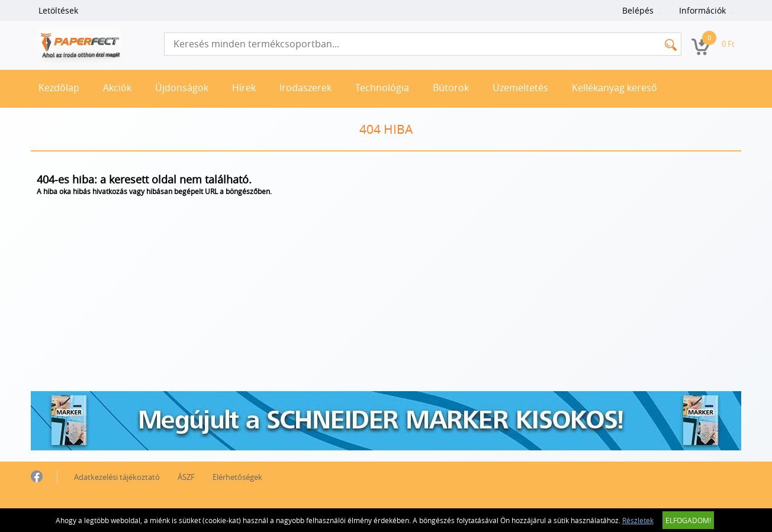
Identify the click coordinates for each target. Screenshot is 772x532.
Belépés (638, 10)
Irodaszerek (305, 88)
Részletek (638, 520)
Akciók (117, 88)
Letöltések (58, 10)
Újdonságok (182, 88)
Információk (702, 10)
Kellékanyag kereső (615, 88)
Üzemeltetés (520, 88)
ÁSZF (186, 477)
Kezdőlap (59, 88)
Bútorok (451, 88)
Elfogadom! (688, 520)
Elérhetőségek (237, 477)
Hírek (244, 88)
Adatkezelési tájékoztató (117, 477)
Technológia (382, 88)
